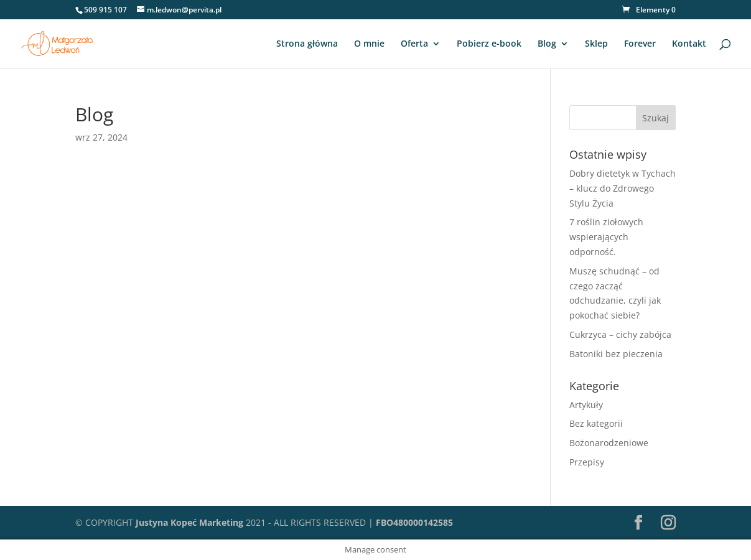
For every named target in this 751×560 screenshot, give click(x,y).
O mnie (369, 44)
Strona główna (307, 44)
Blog (547, 44)
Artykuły (586, 405)
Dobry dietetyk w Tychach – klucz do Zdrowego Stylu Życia (623, 188)
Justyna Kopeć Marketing (189, 522)
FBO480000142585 (414, 522)
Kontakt (689, 44)
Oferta (414, 44)
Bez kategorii (596, 423)
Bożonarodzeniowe (609, 443)
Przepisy (587, 462)
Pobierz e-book (489, 44)
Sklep (596, 44)
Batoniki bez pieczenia (616, 354)
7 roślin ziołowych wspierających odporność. (606, 237)
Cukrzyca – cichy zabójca (620, 334)
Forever (640, 44)
